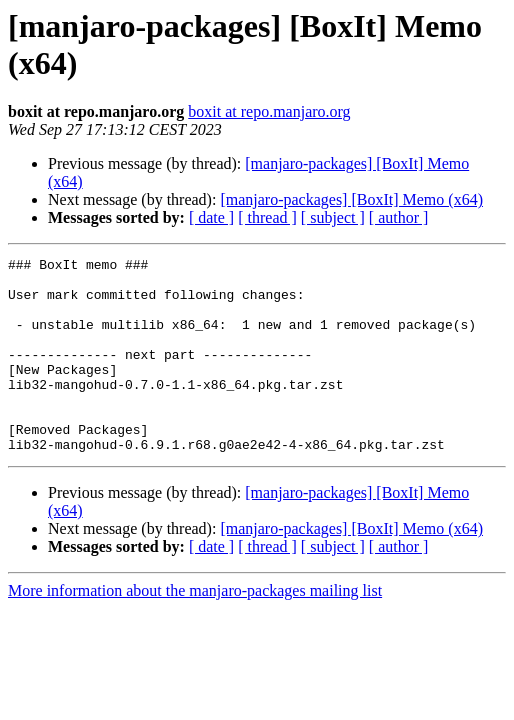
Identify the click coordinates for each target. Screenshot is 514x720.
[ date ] (211, 217)
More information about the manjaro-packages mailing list (195, 629)
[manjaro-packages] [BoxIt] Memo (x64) (351, 199)
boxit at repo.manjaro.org (269, 111)
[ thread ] (267, 217)
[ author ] (399, 217)
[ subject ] (333, 217)
